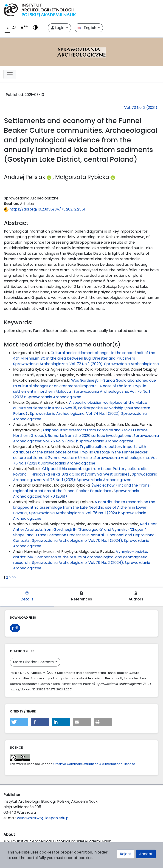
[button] (19, 722)
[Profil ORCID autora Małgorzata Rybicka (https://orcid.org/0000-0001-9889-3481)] (113, 177)
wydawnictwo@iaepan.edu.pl (43, 818)
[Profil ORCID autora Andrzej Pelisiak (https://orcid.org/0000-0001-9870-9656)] (50, 177)
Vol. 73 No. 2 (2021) (141, 108)
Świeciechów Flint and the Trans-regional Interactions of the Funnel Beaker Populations (82, 488)
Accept (146, 854)
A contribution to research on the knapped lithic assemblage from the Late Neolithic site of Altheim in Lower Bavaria (84, 507)
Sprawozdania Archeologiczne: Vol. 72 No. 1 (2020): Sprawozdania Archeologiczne (86, 364)
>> (14, 577)
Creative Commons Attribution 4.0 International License (94, 764)
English (87, 28)
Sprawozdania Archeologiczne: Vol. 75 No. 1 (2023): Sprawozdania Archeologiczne (85, 460)
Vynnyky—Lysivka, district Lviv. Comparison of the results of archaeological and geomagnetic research (80, 557)
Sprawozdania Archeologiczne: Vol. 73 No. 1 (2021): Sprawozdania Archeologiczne (85, 477)
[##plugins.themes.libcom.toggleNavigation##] (10, 74)
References (82, 597)
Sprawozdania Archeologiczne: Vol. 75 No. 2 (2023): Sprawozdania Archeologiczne (86, 438)
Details (27, 597)
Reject (126, 854)
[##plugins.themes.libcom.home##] (81, 52)
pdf (15, 628)
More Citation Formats (34, 662)
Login (58, 28)
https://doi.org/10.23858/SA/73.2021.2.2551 (44, 209)
